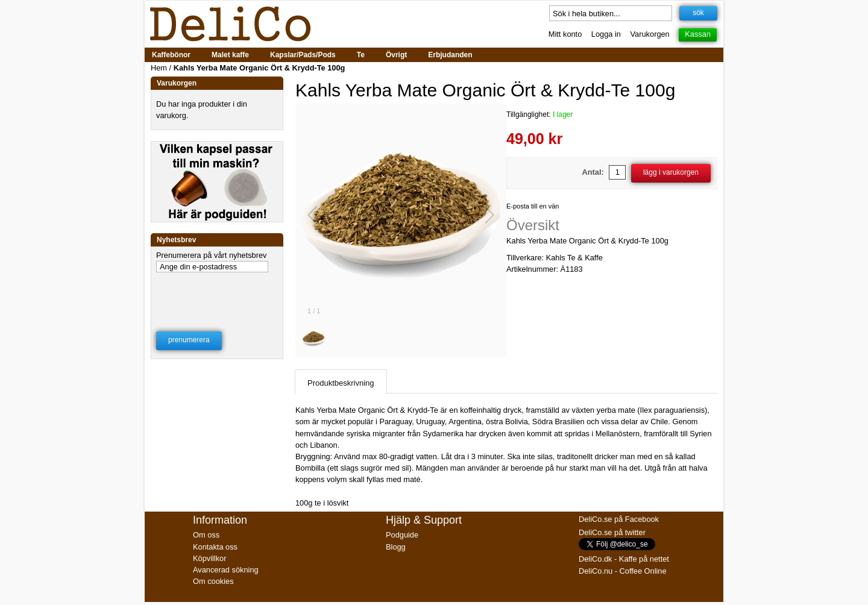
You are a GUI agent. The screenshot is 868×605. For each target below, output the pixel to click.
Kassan (698, 34)
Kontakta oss (215, 547)
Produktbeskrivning (341, 383)
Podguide (402, 535)
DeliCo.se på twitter (612, 532)
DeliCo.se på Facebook (619, 519)
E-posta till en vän (533, 206)
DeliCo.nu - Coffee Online (623, 571)
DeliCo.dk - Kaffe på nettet (624, 559)
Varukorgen (650, 34)
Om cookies (213, 581)
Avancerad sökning (226, 570)
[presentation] (218, 294)
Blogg (396, 547)
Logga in (606, 34)
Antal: (593, 172)
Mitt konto (565, 34)
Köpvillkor (209, 558)
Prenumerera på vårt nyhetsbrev (212, 255)
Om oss (206, 535)
